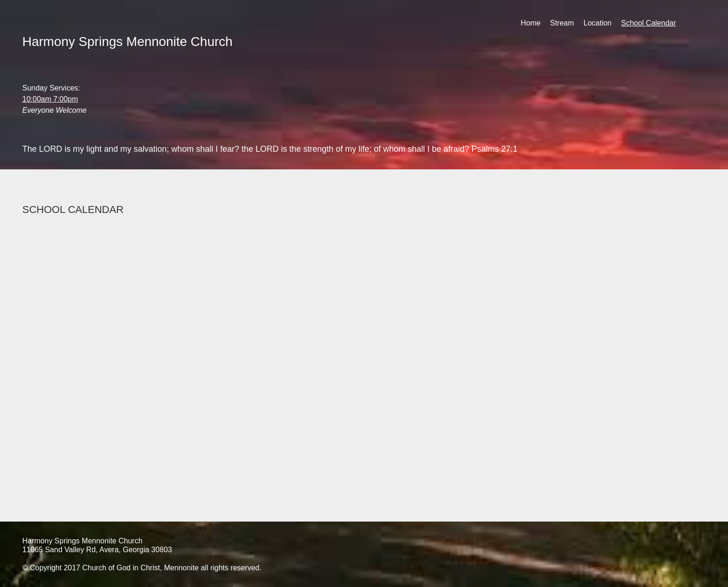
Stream (562, 23)
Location (598, 23)
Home (531, 23)
